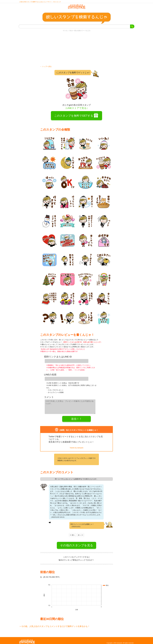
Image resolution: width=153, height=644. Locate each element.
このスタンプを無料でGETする (74, 117)
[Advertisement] (76, 50)
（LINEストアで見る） (76, 110)
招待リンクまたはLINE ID (58, 358)
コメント (49, 396)
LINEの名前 (50, 375)
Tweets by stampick (76, 446)
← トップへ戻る (46, 68)
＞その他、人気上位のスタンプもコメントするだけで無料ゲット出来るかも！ (54, 624)
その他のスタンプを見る (77, 543)
